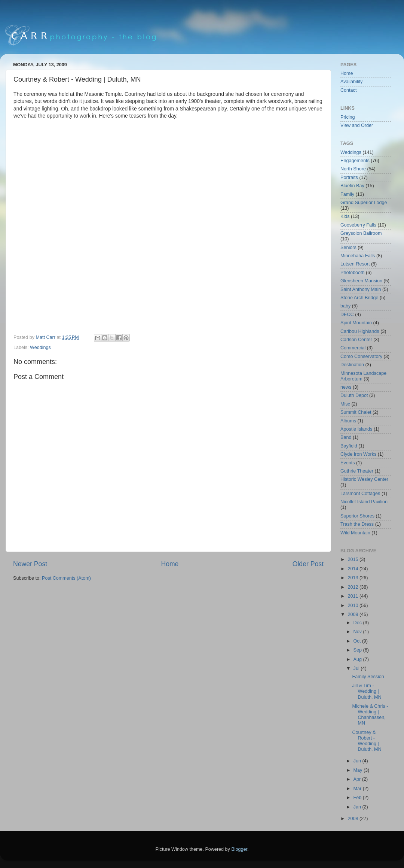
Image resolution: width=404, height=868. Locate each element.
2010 (353, 606)
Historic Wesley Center (364, 479)
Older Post (308, 564)
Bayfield (349, 446)
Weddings (40, 347)
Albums (348, 421)
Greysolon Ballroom (361, 233)
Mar (358, 789)
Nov (358, 632)
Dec (358, 623)
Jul (357, 668)
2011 (353, 596)
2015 (353, 559)
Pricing (348, 117)
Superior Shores (357, 516)
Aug (358, 659)
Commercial (353, 348)
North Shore (353, 169)
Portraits (349, 177)
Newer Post (30, 564)
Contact (348, 90)
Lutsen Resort (355, 264)
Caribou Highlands (360, 331)
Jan (358, 807)
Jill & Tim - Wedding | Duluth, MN (367, 691)
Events (348, 463)
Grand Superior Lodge (364, 203)
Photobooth (352, 273)
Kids (345, 216)
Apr (358, 779)
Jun (358, 761)
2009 (353, 614)
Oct (358, 641)
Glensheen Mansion (361, 281)
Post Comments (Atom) (66, 578)
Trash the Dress (357, 524)
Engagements (355, 161)
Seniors (348, 248)
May (359, 770)
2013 (353, 578)
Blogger (239, 849)
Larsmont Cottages (360, 494)
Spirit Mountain (356, 323)
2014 (353, 569)
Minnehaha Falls (358, 256)
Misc (345, 404)
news (346, 387)
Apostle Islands (356, 429)
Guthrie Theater (357, 471)
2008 (353, 819)
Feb (358, 798)
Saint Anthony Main (361, 289)
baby (345, 306)
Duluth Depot (354, 395)
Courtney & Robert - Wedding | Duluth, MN (367, 741)
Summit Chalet (356, 412)
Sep (358, 650)
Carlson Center (356, 340)
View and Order (357, 125)
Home (170, 564)
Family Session (368, 677)
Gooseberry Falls (358, 225)
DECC (347, 315)
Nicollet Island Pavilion (364, 502)
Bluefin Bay (352, 186)
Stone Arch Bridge (359, 298)
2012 (353, 587)
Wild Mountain (355, 533)
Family (347, 194)
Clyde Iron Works (358, 454)
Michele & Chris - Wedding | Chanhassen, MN (370, 715)
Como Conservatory (361, 356)
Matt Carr (46, 337)
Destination (352, 365)
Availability (351, 82)
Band (346, 437)
